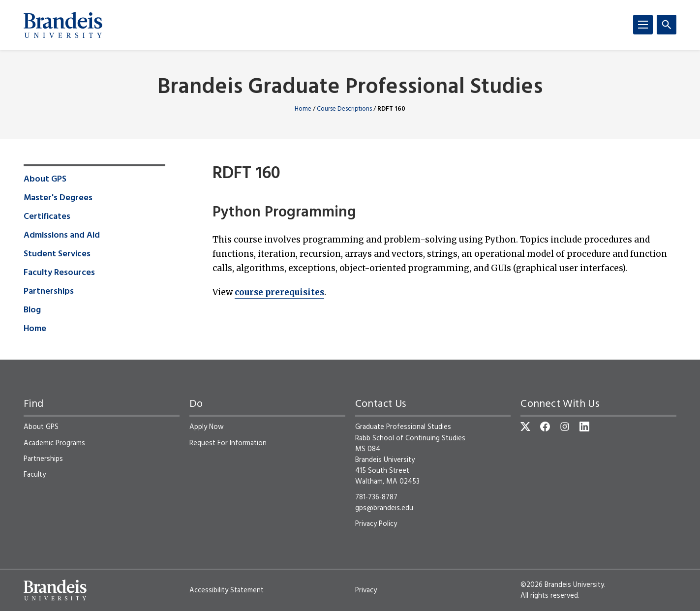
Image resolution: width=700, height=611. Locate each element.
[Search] (667, 25)
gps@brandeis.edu (384, 508)
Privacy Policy (376, 524)
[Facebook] (545, 427)
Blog (32, 310)
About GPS (45, 180)
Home (303, 109)
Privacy (366, 590)
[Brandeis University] (63, 25)
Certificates (47, 217)
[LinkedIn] (584, 427)
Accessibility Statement (227, 590)
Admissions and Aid (62, 236)
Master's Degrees (58, 198)
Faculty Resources (59, 273)
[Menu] (643, 25)
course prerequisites (279, 292)
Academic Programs (54, 443)
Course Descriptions (344, 109)
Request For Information (228, 443)
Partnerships (49, 292)
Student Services (57, 254)
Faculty (35, 475)
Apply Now (207, 427)
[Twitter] (525, 427)
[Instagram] (565, 427)
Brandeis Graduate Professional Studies (350, 88)
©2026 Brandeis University (562, 585)
